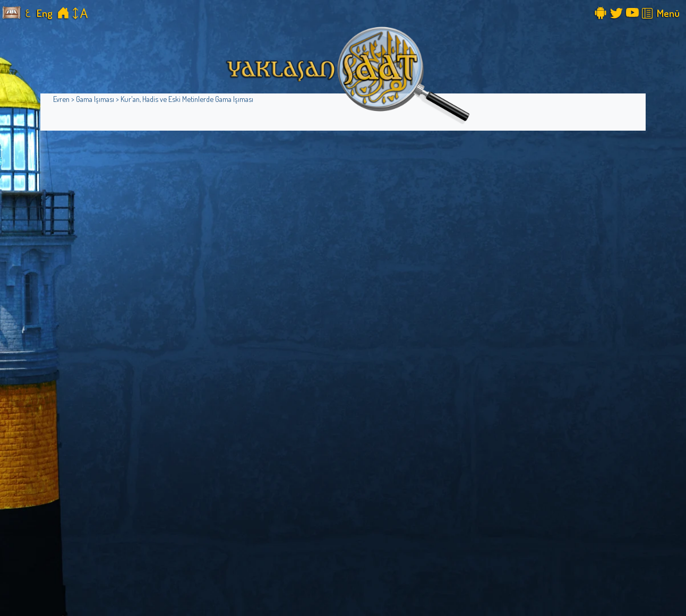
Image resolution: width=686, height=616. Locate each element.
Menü (668, 13)
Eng (45, 13)
